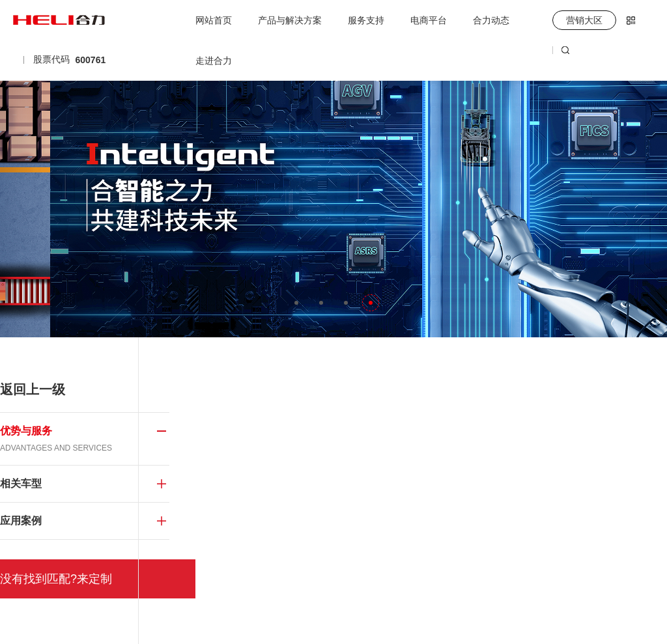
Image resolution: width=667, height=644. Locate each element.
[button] (296, 303)
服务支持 (366, 20)
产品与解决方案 (290, 20)
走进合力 (214, 61)
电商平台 (429, 20)
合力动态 (491, 20)
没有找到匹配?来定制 (56, 579)
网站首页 (214, 20)
